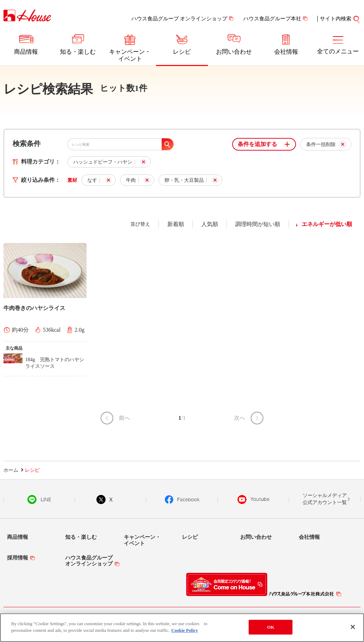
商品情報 (26, 52)
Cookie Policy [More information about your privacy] (184, 632)
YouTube (254, 499)
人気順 (210, 224)
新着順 (176, 224)
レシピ (182, 52)
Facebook (182, 499)
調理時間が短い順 (258, 224)
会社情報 (286, 52)
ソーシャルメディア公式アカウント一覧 (325, 499)
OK (271, 628)
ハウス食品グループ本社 (272, 19)
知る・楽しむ (78, 52)
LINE (39, 499)
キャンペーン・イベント (130, 55)
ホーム (11, 470)
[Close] (353, 628)
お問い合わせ (234, 52)
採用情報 (18, 558)
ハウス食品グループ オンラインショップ (180, 19)
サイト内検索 (340, 19)
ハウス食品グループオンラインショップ (89, 561)
